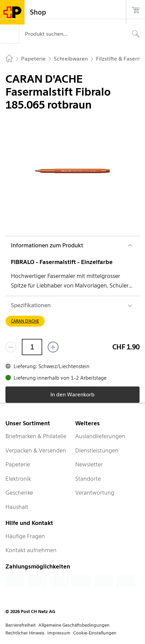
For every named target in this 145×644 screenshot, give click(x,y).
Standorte (88, 479)
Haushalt (17, 507)
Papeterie (18, 464)
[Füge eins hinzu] (53, 347)
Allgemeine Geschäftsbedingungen (74, 625)
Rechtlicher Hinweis (25, 633)
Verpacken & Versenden (36, 450)
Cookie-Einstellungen (95, 633)
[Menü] (10, 34)
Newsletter (89, 464)
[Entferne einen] (11, 347)
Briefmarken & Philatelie (36, 436)
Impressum (59, 633)
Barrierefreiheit (21, 625)
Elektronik (18, 479)
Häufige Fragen (25, 536)
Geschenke (19, 493)
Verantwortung (95, 493)
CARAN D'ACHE (25, 321)
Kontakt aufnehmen (31, 550)
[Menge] (32, 347)
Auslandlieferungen (100, 436)
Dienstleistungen (97, 450)
